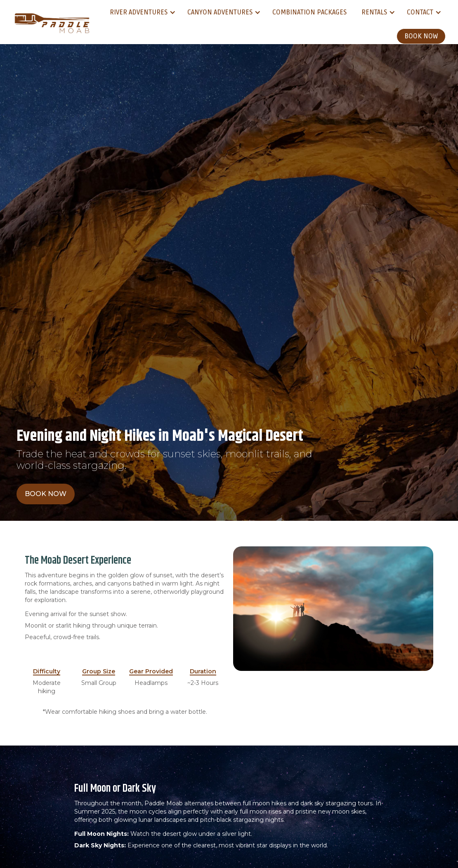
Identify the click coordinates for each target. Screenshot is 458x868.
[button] (141, 12)
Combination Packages (309, 12)
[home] (52, 22)
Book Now (421, 36)
